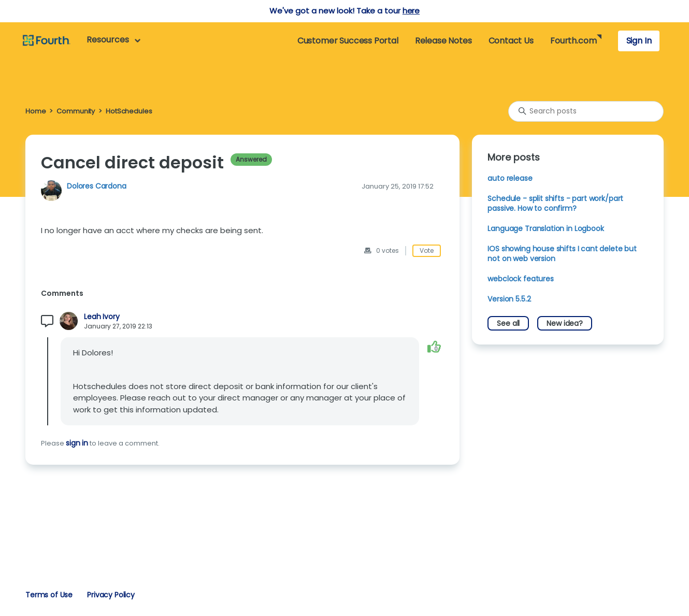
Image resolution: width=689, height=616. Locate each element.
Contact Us (511, 41)
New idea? (565, 323)
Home (35, 111)
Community (76, 111)
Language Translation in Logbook (546, 228)
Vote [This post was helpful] (427, 250)
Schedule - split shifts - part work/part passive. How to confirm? (555, 203)
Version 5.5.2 (509, 299)
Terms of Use (49, 595)
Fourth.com (573, 41)
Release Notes (443, 41)
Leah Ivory (102, 317)
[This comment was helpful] (434, 347)
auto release (510, 178)
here (411, 11)
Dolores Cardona (97, 186)
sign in (77, 443)
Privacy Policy (111, 595)
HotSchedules (129, 111)
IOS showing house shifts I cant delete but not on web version (562, 254)
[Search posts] (586, 111)
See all (508, 323)
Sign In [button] (639, 41)
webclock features (520, 279)
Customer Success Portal (348, 41)
